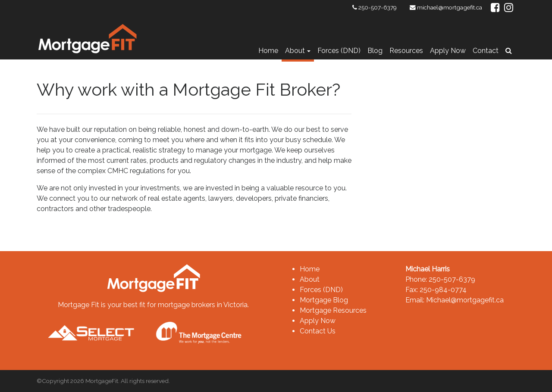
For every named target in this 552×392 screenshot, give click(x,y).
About (295, 51)
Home (268, 51)
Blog (375, 51)
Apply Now (448, 51)
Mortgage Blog (324, 300)
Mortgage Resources (333, 310)
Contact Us (318, 331)
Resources (406, 51)
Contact (486, 51)
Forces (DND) (339, 51)
